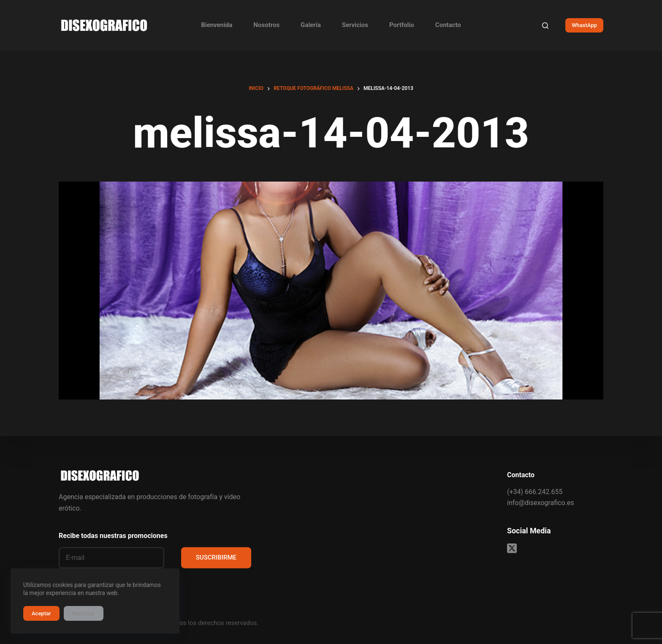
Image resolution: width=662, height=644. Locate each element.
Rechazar (84, 613)
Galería (311, 25)
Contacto (448, 25)
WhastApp (584, 25)
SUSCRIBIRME (216, 557)
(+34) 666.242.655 (535, 491)
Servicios (355, 25)
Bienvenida (217, 25)
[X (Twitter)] (512, 548)
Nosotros (266, 25)
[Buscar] (545, 26)
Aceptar (41, 613)
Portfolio (402, 25)
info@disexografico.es (540, 503)
